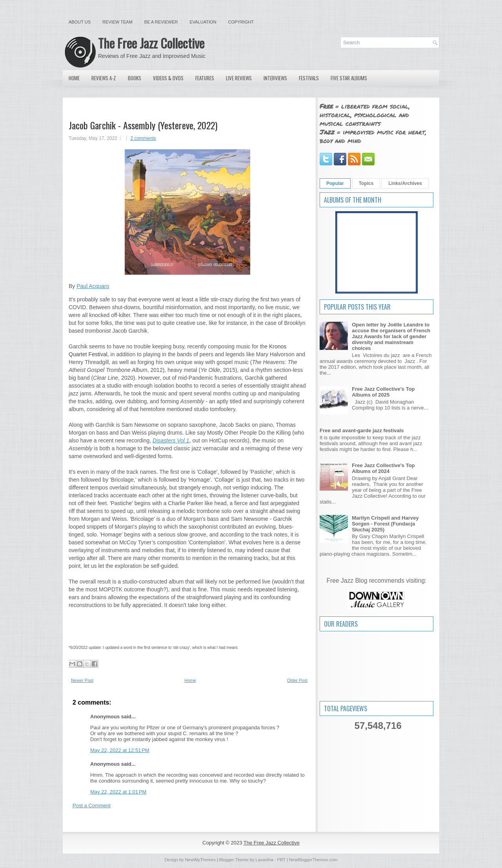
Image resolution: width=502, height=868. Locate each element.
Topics (366, 183)
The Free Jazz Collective (151, 43)
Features (205, 78)
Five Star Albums (349, 78)
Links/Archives (405, 183)
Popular (335, 183)
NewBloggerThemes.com (313, 860)
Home (74, 78)
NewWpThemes (200, 860)
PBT (281, 860)
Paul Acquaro (93, 286)
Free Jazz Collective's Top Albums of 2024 (383, 468)
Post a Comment (92, 805)
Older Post (297, 680)
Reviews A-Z (104, 78)
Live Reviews (239, 78)
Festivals (309, 78)
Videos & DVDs (168, 78)
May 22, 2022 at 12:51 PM (120, 750)
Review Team (117, 22)
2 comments (143, 138)
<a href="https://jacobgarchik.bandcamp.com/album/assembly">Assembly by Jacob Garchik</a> (187, 625)
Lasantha (265, 860)
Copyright (241, 22)
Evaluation (203, 22)
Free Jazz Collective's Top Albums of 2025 (383, 392)
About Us (80, 22)
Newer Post (82, 680)
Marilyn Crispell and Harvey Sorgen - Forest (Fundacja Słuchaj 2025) (385, 524)
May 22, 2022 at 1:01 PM (118, 792)
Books (135, 78)
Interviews (275, 78)
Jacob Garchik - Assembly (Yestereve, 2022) (143, 125)
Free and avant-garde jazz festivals (362, 430)
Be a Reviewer (161, 22)
